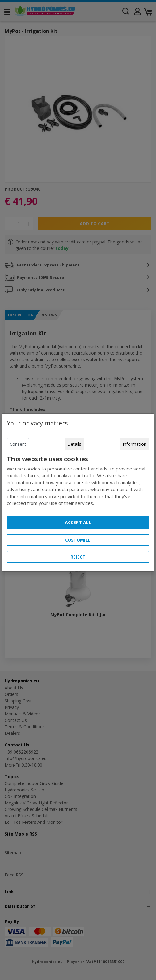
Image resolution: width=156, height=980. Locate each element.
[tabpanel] (78, 481)
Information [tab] (135, 444)
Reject (78, 557)
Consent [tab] (18, 444)
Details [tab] (74, 444)
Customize (78, 540)
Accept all (78, 522)
